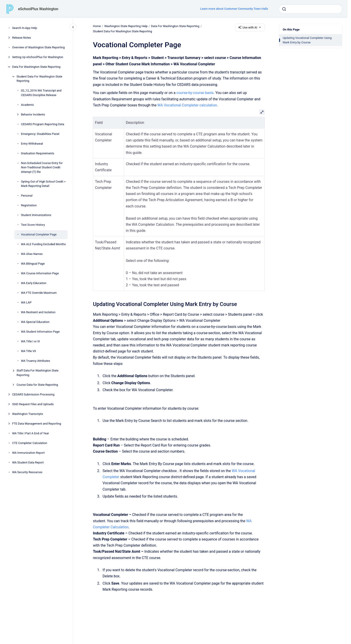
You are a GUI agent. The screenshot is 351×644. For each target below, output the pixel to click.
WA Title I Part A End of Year (31, 433)
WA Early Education (34, 283)
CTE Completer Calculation (30, 443)
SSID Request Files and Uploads (33, 404)
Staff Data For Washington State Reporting (38, 373)
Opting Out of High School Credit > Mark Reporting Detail (43, 184)
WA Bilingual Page (33, 264)
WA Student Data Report (28, 462)
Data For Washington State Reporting (36, 67)
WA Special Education (35, 322)
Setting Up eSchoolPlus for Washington (38, 57)
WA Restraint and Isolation (38, 312)
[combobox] (311, 9)
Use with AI (250, 27)
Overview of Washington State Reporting (39, 47)
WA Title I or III (31, 341)
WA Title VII (29, 351)
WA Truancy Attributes (36, 361)
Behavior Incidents (33, 114)
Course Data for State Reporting (37, 385)
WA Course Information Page (40, 273)
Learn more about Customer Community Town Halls (234, 9)
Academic (28, 105)
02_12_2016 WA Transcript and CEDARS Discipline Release (41, 93)
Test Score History (33, 225)
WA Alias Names (32, 254)
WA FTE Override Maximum (39, 293)
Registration (29, 205)
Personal (27, 196)
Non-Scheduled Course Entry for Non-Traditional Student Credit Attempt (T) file (42, 167)
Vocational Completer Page (39, 234)
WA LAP (26, 302)
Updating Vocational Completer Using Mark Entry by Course (307, 40)
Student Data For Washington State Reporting (39, 79)
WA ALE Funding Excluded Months (43, 244)
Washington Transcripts (28, 414)
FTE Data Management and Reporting (37, 424)
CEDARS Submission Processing (33, 394)
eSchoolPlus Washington (38, 9)
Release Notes (22, 38)
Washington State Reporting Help (126, 26)
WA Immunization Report (28, 453)
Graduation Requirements (38, 153)
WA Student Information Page (40, 332)
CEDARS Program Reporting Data (43, 124)
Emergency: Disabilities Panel (40, 134)
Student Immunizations (36, 215)
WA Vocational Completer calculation (187, 105)
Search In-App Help (25, 28)
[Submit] (284, 9)
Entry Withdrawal (32, 144)
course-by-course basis (195, 93)
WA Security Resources (27, 472)
